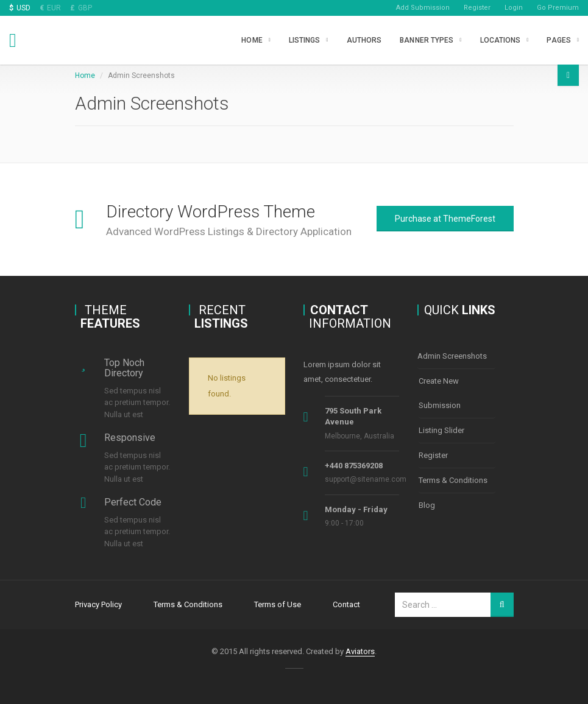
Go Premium (558, 8)
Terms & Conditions (453, 480)
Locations (501, 40)
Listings (305, 40)
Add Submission (423, 8)
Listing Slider (441, 430)
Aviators (360, 651)
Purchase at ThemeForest (445, 219)
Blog (427, 505)
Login (514, 8)
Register (477, 8)
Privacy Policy (98, 604)
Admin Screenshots (452, 356)
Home (252, 40)
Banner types (427, 40)
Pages (559, 40)
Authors (364, 40)
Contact (346, 604)
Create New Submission (440, 393)
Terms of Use (278, 604)
